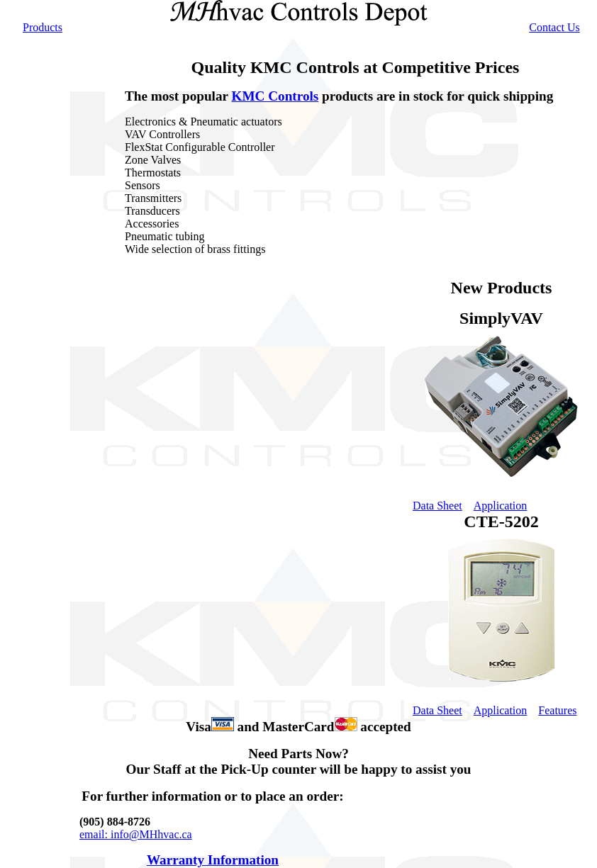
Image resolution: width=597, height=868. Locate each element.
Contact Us (554, 27)
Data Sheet (437, 710)
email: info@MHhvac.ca (136, 834)
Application (501, 710)
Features (557, 710)
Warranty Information (213, 860)
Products (43, 27)
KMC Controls (275, 96)
